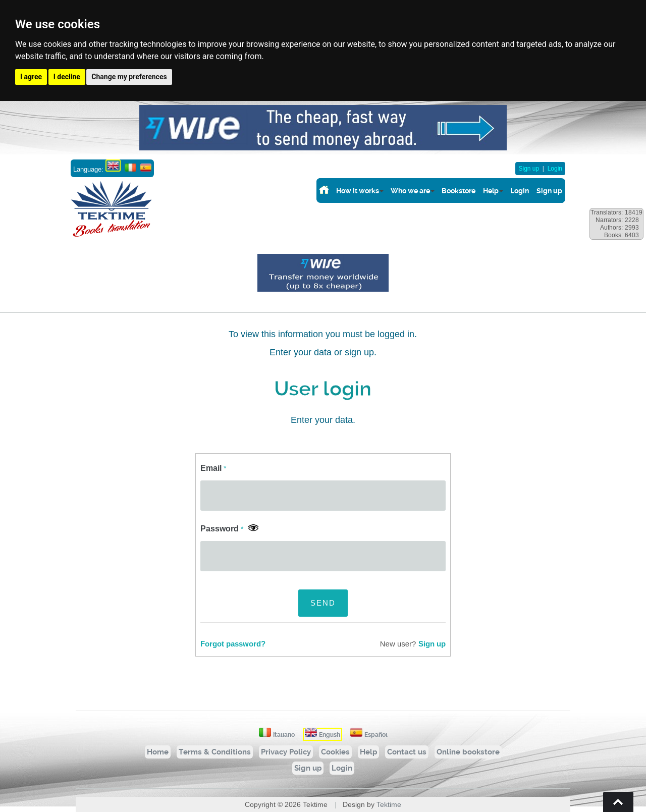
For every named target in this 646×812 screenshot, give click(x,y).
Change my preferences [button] (129, 77)
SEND (323, 603)
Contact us (407, 752)
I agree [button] (31, 77)
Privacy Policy (286, 752)
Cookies (335, 752)
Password (222, 529)
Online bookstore (468, 752)
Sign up (529, 169)
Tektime (389, 804)
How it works (358, 191)
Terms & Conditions (215, 752)
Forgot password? (233, 644)
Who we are (410, 191)
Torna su (618, 802)
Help (491, 191)
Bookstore (459, 191)
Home (158, 752)
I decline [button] (67, 77)
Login (555, 169)
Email (213, 468)
